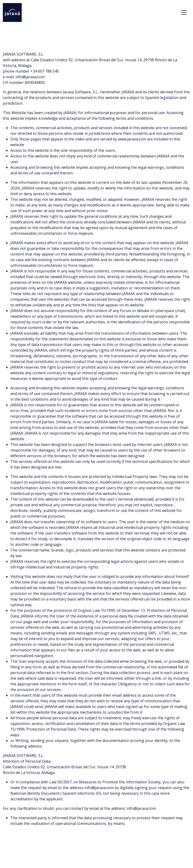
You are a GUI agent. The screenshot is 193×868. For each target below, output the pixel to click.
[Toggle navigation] (184, 12)
